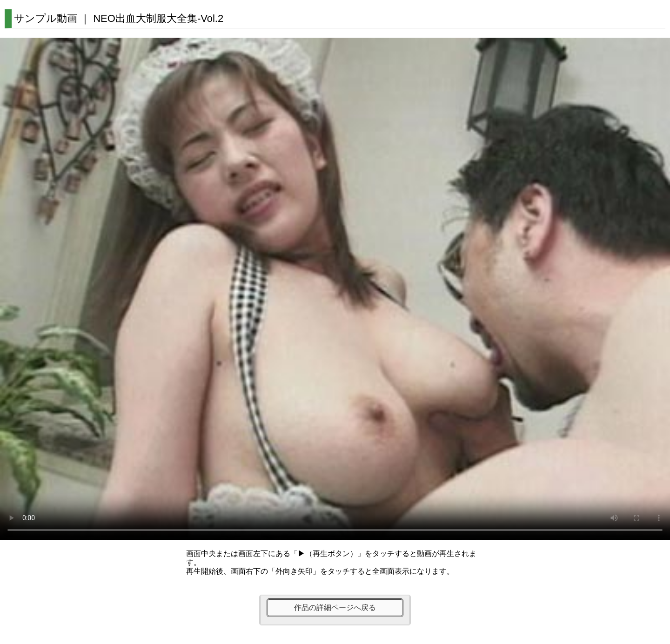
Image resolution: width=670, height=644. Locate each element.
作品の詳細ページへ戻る (335, 607)
